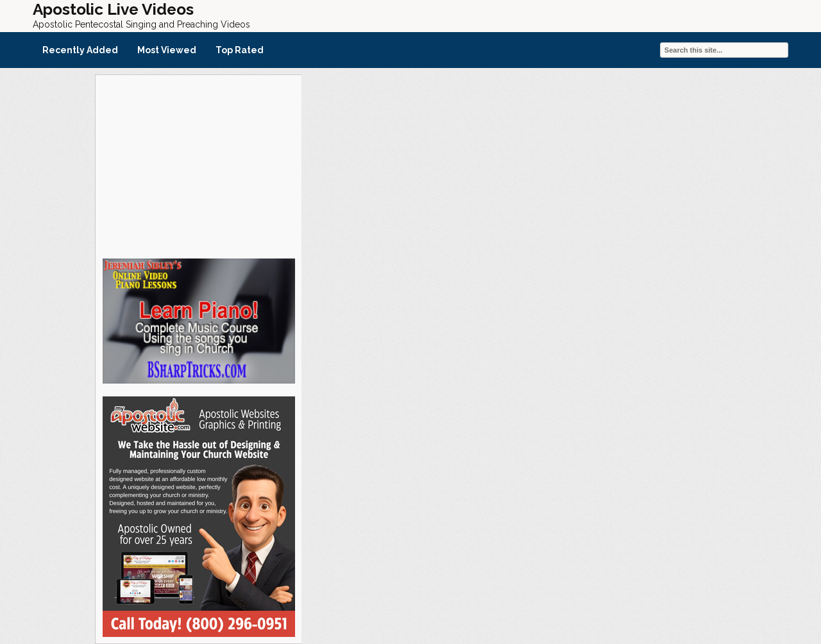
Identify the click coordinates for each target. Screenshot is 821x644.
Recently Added (80, 50)
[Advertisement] (198, 165)
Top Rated (240, 50)
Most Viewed (167, 50)
